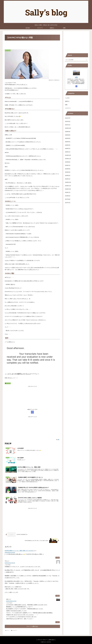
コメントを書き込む (32, 626)
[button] (87, 60)
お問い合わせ (52, 640)
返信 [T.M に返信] (58, 596)
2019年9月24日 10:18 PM (10, 552)
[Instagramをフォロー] (32, 412)
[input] (76, 60)
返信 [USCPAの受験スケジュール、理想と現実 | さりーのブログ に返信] (58, 558)
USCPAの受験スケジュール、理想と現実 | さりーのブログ (19, 551)
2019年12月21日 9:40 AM (10, 563)
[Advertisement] (32, 45)
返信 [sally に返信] (58, 622)
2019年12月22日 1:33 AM (11, 601)
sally (76, 77)
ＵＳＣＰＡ (8, 383)
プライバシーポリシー (42, 640)
